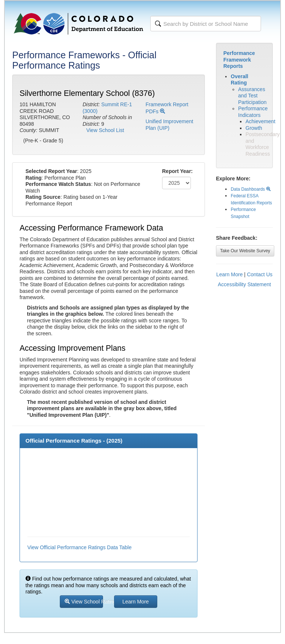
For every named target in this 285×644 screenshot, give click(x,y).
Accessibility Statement (244, 284)
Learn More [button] (136, 602)
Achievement (260, 121)
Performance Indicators (253, 112)
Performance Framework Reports (239, 60)
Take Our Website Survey (245, 251)
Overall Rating (239, 80)
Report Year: (177, 171)
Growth (254, 128)
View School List (105, 130)
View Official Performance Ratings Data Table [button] (79, 547)
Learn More (230, 274)
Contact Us (260, 274)
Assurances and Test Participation (252, 96)
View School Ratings (84, 602)
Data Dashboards (251, 189)
